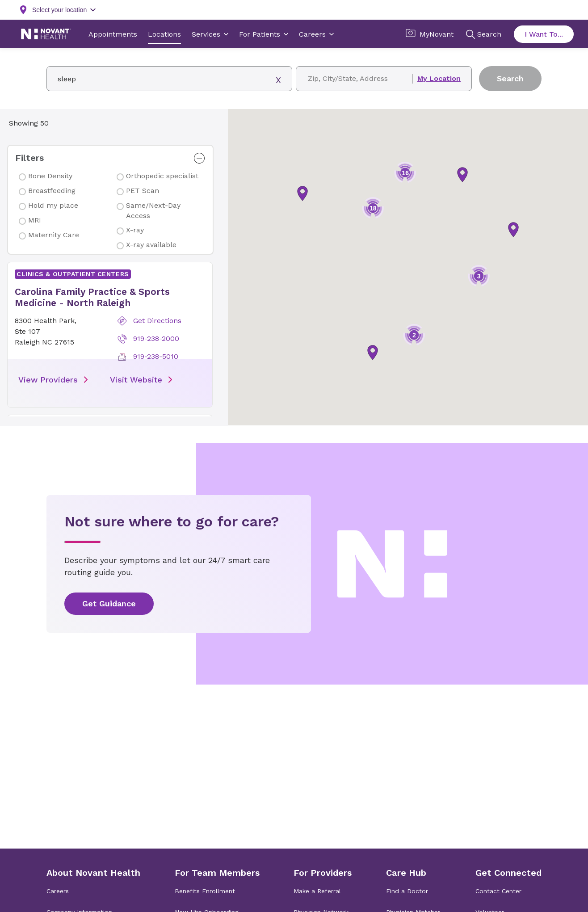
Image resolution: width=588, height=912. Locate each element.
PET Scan (143, 191)
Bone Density (50, 176)
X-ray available (151, 245)
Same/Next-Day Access (153, 210)
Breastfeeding (52, 191)
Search (510, 78)
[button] (109, 335)
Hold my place (53, 205)
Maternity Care (54, 235)
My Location (439, 79)
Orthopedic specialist (162, 176)
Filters (29, 158)
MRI (35, 220)
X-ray (135, 230)
